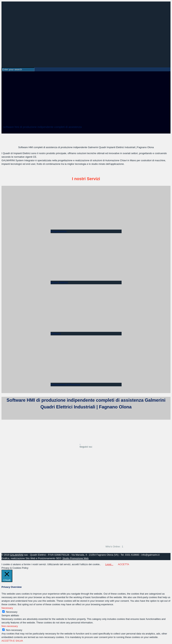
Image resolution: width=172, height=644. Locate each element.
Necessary (12, 612)
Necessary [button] (7, 608)
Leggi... (109, 564)
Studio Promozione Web (75, 558)
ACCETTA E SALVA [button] (12, 641)
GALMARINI (17, 555)
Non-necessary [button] (10, 626)
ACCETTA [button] (123, 564)
